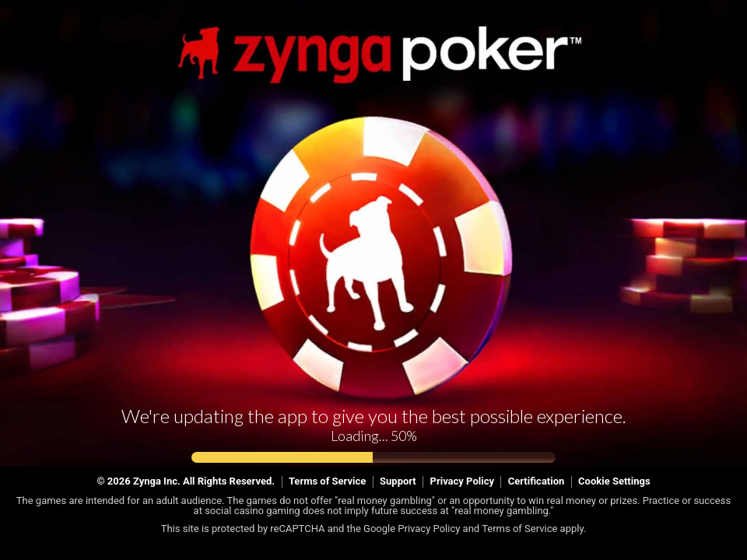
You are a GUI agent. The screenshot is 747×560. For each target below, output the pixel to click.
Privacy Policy (462, 481)
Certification (537, 481)
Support (398, 481)
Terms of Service (327, 481)
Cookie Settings (614, 481)
